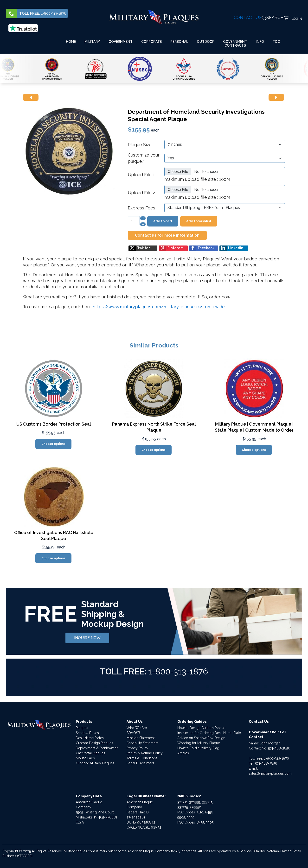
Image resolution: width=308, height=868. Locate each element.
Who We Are (137, 728)
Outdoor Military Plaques (95, 763)
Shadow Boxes (87, 733)
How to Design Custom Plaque (201, 728)
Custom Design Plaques (94, 743)
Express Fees (141, 208)
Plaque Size (140, 145)
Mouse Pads (85, 758)
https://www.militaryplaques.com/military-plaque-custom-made (159, 307)
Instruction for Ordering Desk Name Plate (209, 733)
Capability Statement (142, 743)
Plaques (82, 728)
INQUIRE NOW (87, 638)
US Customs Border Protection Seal (54, 424)
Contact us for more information (167, 235)
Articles (183, 753)
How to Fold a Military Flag (198, 748)
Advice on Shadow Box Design (201, 738)
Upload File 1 (141, 175)
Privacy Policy (137, 748)
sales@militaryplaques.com (270, 774)
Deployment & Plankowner (97, 748)
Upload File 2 (141, 193)
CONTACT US (248, 17)
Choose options (53, 444)
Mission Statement (141, 738)
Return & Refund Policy (145, 753)
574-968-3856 (279, 748)
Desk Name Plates (90, 738)
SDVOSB (133, 733)
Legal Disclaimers (140, 763)
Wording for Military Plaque (199, 743)
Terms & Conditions (142, 758)
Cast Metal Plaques (90, 753)
